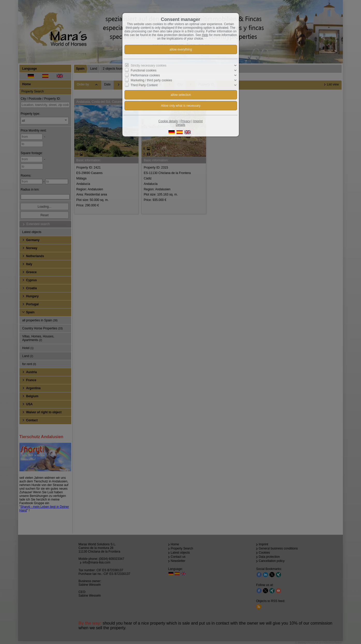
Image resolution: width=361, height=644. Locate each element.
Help (205, 35)
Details (180, 125)
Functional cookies (143, 70)
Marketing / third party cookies (151, 80)
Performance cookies (145, 75)
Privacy (185, 121)
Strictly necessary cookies (149, 66)
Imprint (198, 121)
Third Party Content (144, 85)
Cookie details (168, 121)
